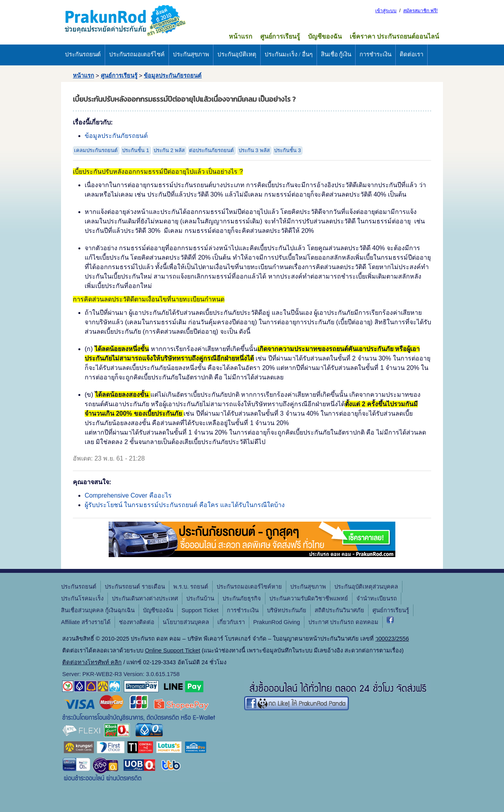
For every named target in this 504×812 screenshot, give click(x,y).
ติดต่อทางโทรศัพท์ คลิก (92, 662)
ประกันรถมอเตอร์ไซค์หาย (249, 587)
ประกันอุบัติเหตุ (237, 54)
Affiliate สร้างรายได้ (86, 622)
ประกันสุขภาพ (191, 54)
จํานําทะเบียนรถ (377, 598)
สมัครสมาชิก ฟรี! (421, 11)
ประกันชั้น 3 (287, 150)
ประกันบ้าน (200, 598)
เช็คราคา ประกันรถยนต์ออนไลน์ (394, 36)
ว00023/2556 (392, 639)
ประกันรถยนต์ (83, 54)
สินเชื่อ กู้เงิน (336, 54)
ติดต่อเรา (411, 54)
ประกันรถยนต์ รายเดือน (135, 587)
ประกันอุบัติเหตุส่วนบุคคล (366, 587)
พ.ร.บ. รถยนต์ (191, 587)
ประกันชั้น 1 (135, 150)
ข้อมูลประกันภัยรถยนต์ (173, 76)
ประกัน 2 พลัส (169, 150)
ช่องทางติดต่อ (137, 622)
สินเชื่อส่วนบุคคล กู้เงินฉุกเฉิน (98, 610)
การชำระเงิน (375, 54)
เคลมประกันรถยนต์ (96, 150)
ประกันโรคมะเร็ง (82, 598)
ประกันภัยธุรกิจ (242, 598)
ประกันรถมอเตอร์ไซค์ (137, 54)
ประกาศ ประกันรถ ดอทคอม (343, 622)
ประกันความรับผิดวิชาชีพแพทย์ (309, 598)
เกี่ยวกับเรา (231, 622)
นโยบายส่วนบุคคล (186, 622)
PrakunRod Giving (277, 622)
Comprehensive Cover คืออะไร (128, 495)
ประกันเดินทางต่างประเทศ (145, 598)
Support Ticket (200, 610)
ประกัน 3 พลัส (254, 150)
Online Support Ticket (172, 650)
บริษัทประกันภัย (287, 610)
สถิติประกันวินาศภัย (339, 610)
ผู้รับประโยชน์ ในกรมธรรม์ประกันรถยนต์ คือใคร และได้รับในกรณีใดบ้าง (185, 505)
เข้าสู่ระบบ (386, 11)
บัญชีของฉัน (325, 36)
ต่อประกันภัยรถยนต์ (211, 150)
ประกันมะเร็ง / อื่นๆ (289, 54)
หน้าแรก (241, 36)
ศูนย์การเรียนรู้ (280, 36)
